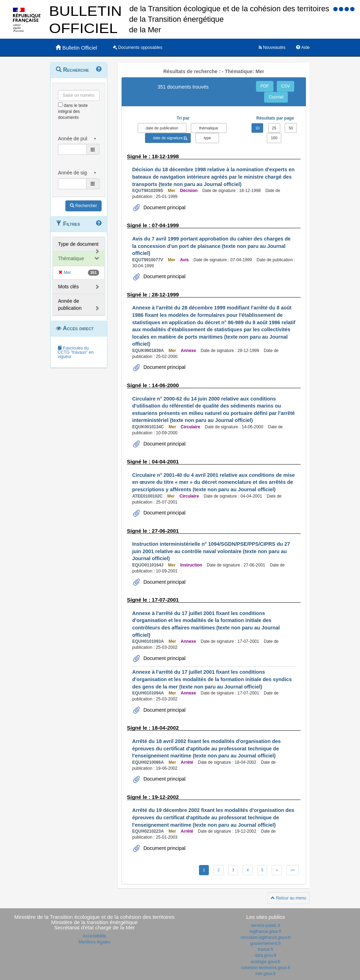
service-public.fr (265, 925)
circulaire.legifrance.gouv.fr (266, 937)
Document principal (164, 207)
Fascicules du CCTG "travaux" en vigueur (76, 352)
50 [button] (291, 128)
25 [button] (274, 128)
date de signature (168, 138)
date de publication (162, 128)
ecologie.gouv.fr (266, 962)
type (207, 138)
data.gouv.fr (265, 955)
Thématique (71, 258)
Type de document (78, 244)
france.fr (265, 949)
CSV (286, 86)
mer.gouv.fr (266, 974)
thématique (208, 128)
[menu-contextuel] (60, 105)
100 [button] (274, 138)
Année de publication (70, 305)
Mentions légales (94, 942)
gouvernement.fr (266, 943)
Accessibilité (94, 936)
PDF (265, 86)
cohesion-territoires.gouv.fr (266, 968)
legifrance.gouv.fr (266, 931)
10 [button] (257, 128)
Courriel (276, 97)
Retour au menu (288, 898)
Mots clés (68, 287)
